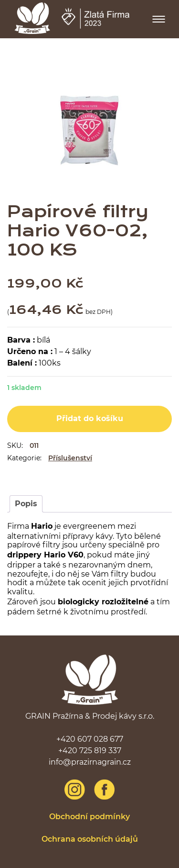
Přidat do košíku (90, 418)
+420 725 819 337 (90, 751)
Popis (26, 504)
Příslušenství (70, 458)
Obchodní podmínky (89, 817)
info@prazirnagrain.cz (90, 762)
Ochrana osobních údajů (90, 839)
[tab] (26, 504)
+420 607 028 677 (90, 739)
